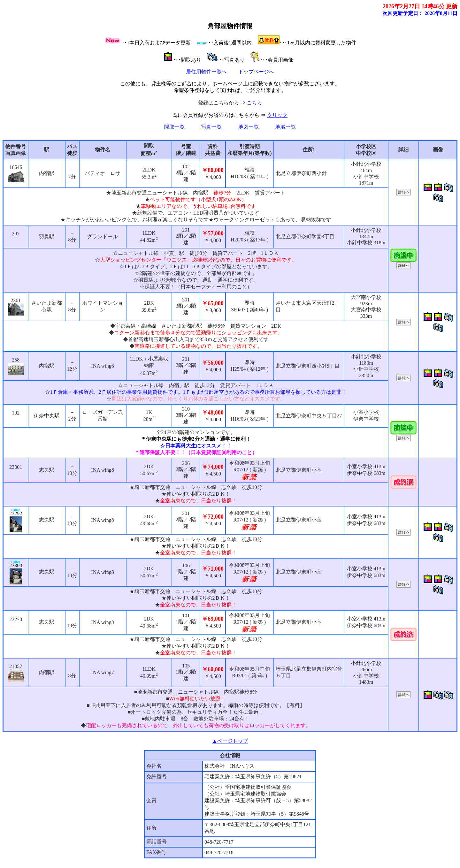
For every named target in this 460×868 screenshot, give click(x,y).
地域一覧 (286, 127)
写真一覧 (211, 127)
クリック (277, 115)
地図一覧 (249, 127)
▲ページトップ (230, 741)
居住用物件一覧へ (206, 72)
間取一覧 (174, 127)
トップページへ (256, 72)
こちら (254, 103)
